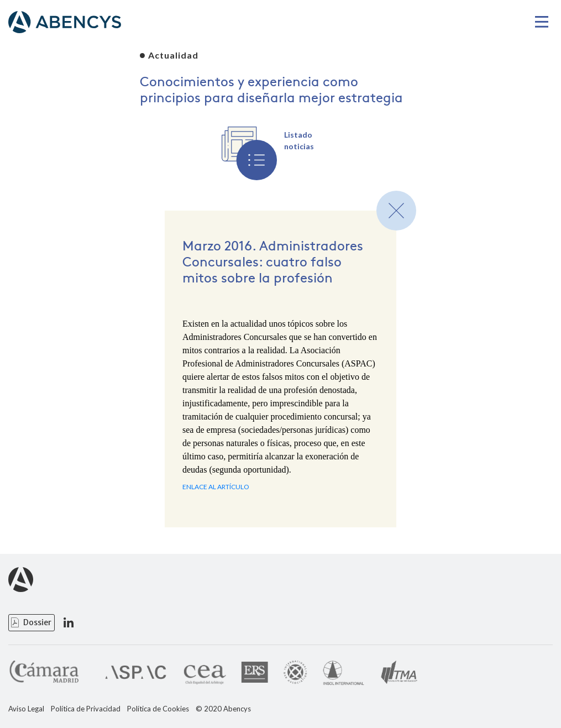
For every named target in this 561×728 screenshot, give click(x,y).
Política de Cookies (158, 709)
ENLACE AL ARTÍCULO (216, 487)
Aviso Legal (26, 709)
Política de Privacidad (86, 709)
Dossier (37, 622)
